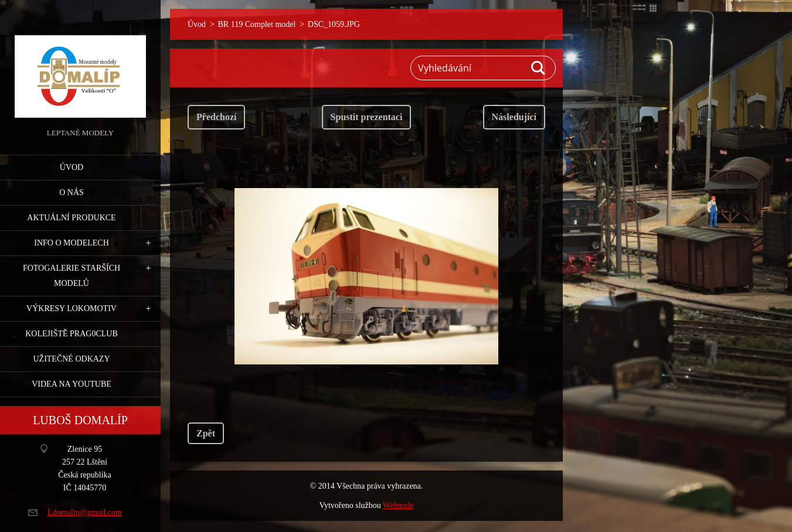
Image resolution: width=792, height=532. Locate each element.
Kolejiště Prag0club (72, 334)
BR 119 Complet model (257, 24)
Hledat (539, 68)
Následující (514, 117)
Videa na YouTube (72, 384)
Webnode (398, 505)
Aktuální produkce (71, 218)
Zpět (206, 433)
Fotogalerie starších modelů (72, 276)
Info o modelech (72, 243)
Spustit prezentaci (367, 117)
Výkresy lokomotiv (72, 308)
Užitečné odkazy (71, 359)
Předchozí (216, 117)
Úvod (72, 167)
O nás (72, 192)
